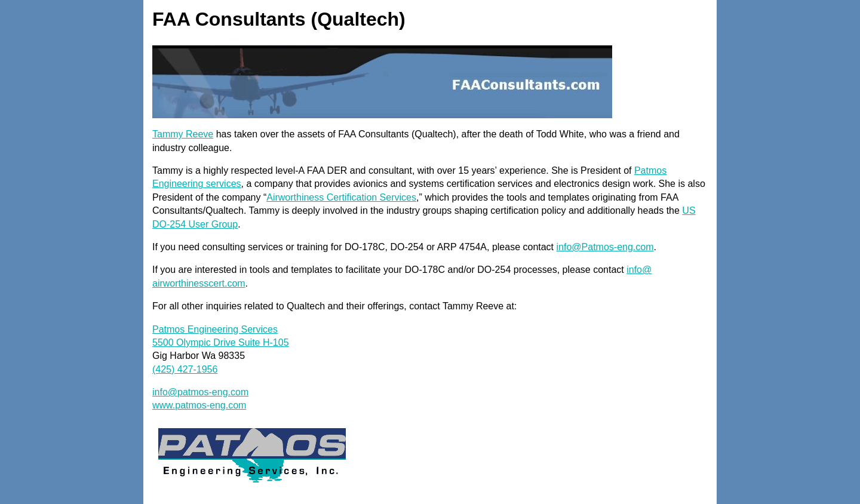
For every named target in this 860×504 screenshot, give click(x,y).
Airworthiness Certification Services (341, 197)
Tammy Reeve (183, 134)
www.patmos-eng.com (199, 405)
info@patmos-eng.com (200, 392)
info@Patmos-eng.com (605, 247)
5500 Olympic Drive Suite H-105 (221, 342)
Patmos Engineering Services (215, 329)
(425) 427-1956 (185, 369)
